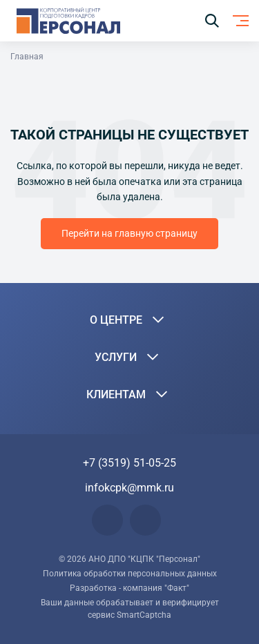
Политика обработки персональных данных (130, 574)
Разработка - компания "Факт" (129, 588)
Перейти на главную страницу (129, 233)
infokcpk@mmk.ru (129, 488)
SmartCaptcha (144, 615)
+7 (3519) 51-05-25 (129, 463)
